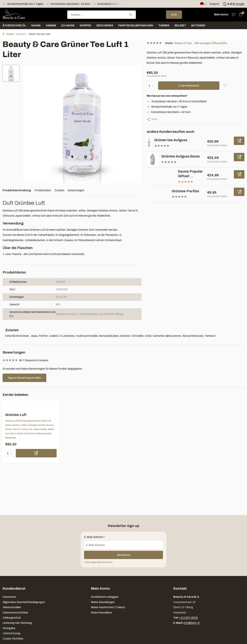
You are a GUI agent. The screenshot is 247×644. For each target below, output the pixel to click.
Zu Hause (68, 25)
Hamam (51, 25)
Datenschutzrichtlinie (15, 613)
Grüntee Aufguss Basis (180, 156)
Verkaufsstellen (12, 607)
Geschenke (105, 25)
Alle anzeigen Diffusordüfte (211, 43)
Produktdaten (43, 190)
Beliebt (180, 25)
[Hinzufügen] (239, 141)
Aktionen (198, 25)
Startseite (22, 34)
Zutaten (59, 190)
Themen (164, 25)
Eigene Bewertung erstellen (24, 378)
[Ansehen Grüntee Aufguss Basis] (153, 159)
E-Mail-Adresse (94, 537)
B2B (174, 15)
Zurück (8, 34)
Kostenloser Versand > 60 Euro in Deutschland (177, 101)
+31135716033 (189, 618)
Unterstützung (11, 633)
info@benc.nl (192, 623)
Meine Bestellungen (103, 602)
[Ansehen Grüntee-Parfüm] (158, 194)
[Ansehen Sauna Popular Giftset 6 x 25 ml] (161, 177)
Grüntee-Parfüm (185, 191)
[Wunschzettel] (234, 15)
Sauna (36, 25)
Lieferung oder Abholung (17, 623)
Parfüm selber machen (136, 25)
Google (240, 4)
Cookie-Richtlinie (13, 639)
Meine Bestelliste (101, 613)
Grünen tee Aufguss (171, 140)
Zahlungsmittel (12, 618)
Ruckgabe (9, 628)
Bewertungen (76, 190)
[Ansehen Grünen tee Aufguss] (149, 143)
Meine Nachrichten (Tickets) (108, 607)
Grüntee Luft (16, 415)
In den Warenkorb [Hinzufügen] (189, 86)
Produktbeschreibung (17, 190)
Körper (85, 25)
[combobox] (102, 15)
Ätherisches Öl (14, 25)
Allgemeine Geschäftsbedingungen (24, 602)
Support (214, 4)
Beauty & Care (183, 43)
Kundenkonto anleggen (105, 597)
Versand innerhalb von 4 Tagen (167, 107)
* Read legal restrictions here (98, 562)
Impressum (9, 597)
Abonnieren (124, 555)
